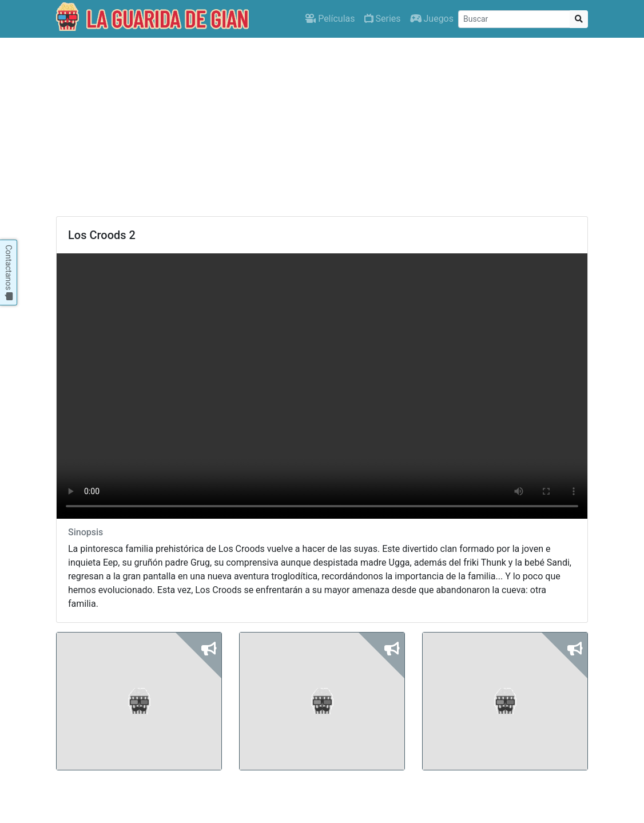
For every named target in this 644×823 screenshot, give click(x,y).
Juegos (432, 19)
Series (383, 19)
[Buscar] (514, 19)
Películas (330, 19)
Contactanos (9, 273)
